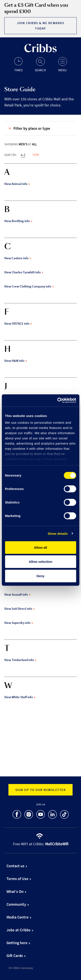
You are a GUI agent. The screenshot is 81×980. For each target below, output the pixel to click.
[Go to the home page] (41, 51)
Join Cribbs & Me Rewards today (40, 26)
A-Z (23, 155)
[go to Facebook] (17, 815)
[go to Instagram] (29, 815)
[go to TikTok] (64, 815)
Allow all (40, 547)
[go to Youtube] (41, 815)
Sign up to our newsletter (41, 790)
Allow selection (40, 562)
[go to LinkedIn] (52, 815)
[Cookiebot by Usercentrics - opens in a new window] (58, 400)
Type (36, 155)
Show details (58, 534)
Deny (40, 576)
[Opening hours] (18, 64)
